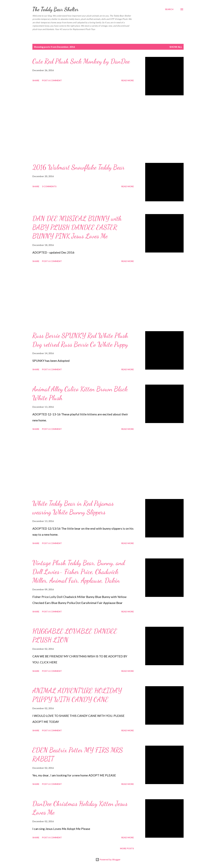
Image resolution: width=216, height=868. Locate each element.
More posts (127, 848)
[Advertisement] (83, 129)
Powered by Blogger (108, 860)
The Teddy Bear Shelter (55, 9)
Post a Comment (52, 80)
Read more (128, 80)
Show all (176, 47)
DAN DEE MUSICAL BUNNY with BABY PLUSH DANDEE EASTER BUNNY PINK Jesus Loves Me (77, 227)
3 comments (49, 186)
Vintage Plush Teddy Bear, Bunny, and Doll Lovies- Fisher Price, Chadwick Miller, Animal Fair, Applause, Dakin (79, 572)
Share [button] (36, 80)
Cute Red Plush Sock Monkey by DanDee (81, 61)
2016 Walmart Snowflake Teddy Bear (79, 167)
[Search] (169, 9)
